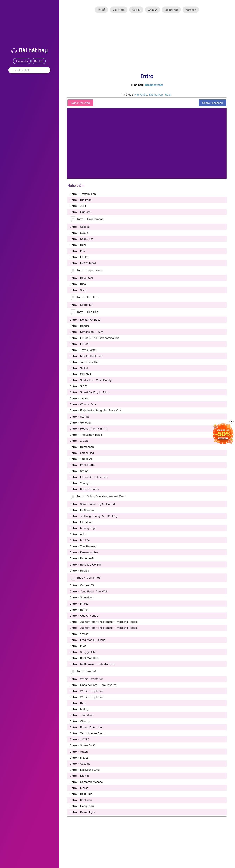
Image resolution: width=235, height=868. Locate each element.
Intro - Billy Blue (81, 794)
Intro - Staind (79, 471)
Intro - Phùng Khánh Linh (87, 727)
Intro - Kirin (78, 703)
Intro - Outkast (80, 212)
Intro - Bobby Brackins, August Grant (99, 497)
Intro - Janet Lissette (84, 362)
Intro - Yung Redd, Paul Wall (89, 591)
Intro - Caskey (80, 227)
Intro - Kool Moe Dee (84, 658)
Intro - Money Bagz (83, 528)
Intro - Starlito (80, 416)
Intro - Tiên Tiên (84, 297)
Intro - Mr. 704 (80, 540)
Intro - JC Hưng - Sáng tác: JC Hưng (94, 516)
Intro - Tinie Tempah (87, 219)
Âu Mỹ (136, 10)
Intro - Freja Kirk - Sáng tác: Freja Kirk (96, 410)
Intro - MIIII (79, 757)
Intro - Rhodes (80, 326)
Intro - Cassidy (80, 763)
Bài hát (39, 61)
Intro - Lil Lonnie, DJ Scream (89, 477)
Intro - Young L (80, 483)
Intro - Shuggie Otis (83, 652)
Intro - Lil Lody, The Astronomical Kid (95, 338)
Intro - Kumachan (82, 447)
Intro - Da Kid (79, 776)
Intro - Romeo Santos (84, 489)
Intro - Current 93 (86, 578)
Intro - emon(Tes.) (82, 453)
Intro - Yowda (79, 634)
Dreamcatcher (154, 85)
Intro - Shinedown (82, 597)
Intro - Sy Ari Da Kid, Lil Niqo (90, 392)
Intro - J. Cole (79, 441)
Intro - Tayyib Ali (81, 459)
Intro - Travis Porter (83, 350)
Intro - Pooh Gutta (82, 465)
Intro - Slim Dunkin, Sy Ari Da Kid (92, 504)
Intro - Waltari (83, 671)
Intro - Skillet (79, 368)
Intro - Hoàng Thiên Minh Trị (89, 428)
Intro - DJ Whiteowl (83, 263)
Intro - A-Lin (79, 534)
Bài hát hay (30, 50)
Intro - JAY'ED (80, 739)
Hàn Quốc (141, 94)
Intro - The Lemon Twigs (86, 435)
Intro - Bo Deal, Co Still (86, 564)
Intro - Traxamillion (83, 194)
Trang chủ (22, 61)
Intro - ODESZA (81, 374)
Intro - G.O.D (79, 233)
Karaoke (191, 10)
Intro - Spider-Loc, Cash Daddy (91, 380)
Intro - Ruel (78, 245)
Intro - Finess (79, 604)
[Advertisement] (147, 45)
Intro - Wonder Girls (83, 404)
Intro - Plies (78, 646)
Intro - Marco (79, 788)
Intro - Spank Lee (82, 239)
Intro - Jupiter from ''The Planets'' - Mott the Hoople (104, 622)
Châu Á (153, 10)
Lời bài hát (171, 10)
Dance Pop (156, 94)
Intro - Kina (78, 284)
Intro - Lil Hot (79, 257)
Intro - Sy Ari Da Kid (84, 745)
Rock (168, 94)
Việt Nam (119, 10)
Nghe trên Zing (80, 103)
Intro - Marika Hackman (86, 356)
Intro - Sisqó (79, 290)
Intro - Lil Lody (80, 344)
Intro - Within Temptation (87, 679)
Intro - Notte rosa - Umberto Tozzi (92, 664)
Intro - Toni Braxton (83, 546)
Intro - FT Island (81, 522)
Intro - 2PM (78, 206)
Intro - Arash (79, 752)
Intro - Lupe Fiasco (86, 270)
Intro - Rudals (79, 570)
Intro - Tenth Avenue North (88, 733)
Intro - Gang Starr (82, 806)
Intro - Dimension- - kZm (87, 332)
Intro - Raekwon (81, 800)
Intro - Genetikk (81, 422)
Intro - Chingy (80, 721)
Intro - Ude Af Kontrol (85, 616)
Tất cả (101, 10)
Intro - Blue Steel (81, 278)
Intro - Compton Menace (86, 782)
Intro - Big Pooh (81, 200)
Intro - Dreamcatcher (84, 552)
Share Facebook (213, 103)
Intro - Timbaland (82, 715)
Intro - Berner (79, 610)
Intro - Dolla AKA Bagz (85, 320)
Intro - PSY (78, 251)
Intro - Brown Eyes (83, 812)
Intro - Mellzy (79, 709)
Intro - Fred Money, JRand (88, 640)
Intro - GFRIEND (82, 305)
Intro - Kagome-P (82, 558)
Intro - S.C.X (79, 386)
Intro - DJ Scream (82, 510)
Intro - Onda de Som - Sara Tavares (93, 685)
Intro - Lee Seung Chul (85, 770)
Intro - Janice (79, 398)
